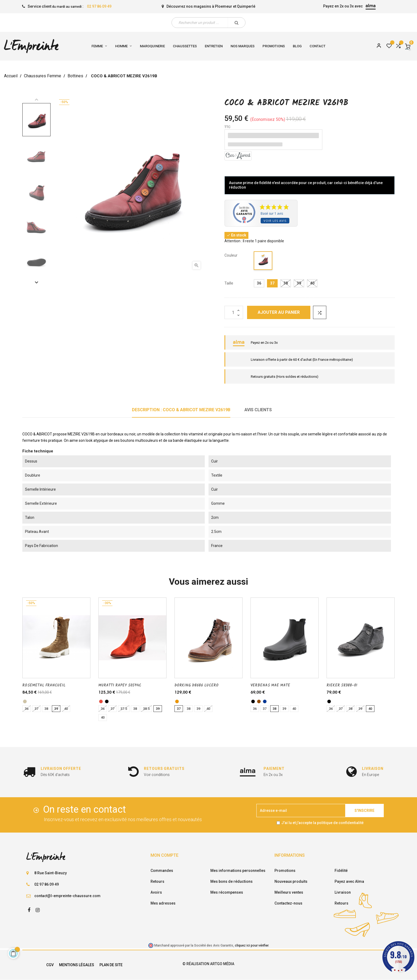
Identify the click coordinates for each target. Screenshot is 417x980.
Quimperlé (246, 6)
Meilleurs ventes (289, 892)
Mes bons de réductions (232, 881)
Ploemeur (224, 6)
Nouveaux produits (291, 881)
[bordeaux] (263, 262)
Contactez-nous (288, 903)
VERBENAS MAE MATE (270, 685)
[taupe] (25, 701)
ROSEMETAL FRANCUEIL (44, 685)
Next (36, 282)
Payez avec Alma (349, 881)
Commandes (162, 871)
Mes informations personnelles (238, 871)
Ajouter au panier (279, 312)
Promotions (285, 871)
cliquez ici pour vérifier (252, 945)
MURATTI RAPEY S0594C (120, 685)
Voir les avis (275, 221)
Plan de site (111, 965)
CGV (50, 965)
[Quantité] (234, 312)
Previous (36, 99)
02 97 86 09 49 (99, 6)
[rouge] (101, 701)
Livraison (343, 892)
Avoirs (156, 892)
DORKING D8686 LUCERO (197, 685)
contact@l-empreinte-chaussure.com (67, 896)
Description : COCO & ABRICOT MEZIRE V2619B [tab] (181, 410)
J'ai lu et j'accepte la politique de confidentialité (322, 823)
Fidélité (341, 871)
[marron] (259, 701)
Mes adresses (163, 903)
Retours (157, 881)
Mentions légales (77, 965)
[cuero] (177, 701)
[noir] (107, 701)
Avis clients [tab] (258, 410)
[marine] (265, 701)
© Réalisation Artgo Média (208, 964)
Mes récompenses (227, 892)
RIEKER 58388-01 (342, 685)
